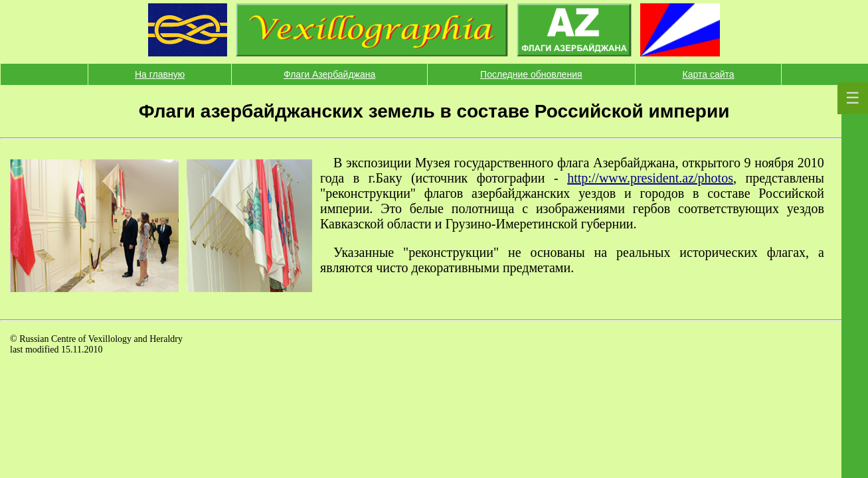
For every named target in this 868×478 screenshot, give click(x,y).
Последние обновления (531, 74)
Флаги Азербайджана (329, 74)
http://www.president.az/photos (650, 178)
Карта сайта (709, 74)
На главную (160, 74)
